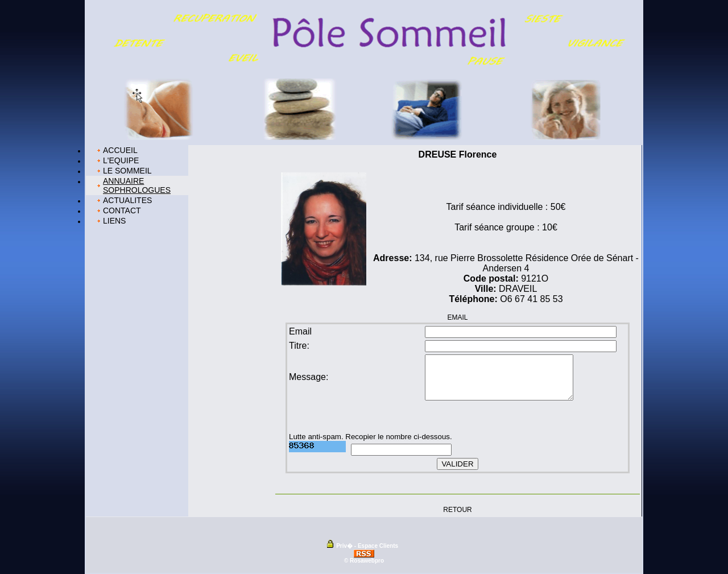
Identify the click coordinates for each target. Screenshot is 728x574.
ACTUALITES (127, 200)
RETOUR (457, 509)
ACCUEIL (120, 150)
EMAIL (457, 317)
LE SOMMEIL (127, 171)
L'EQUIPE (121, 160)
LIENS (114, 221)
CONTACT (122, 210)
